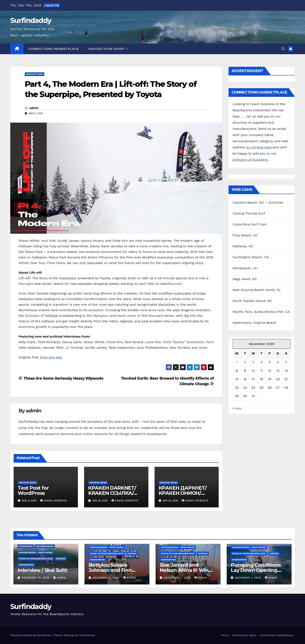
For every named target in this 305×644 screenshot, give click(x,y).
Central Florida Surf (249, 213)
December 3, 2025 (178, 578)
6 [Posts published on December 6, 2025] (278, 362)
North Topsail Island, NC (252, 301)
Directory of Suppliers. (251, 160)
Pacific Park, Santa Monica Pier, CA (261, 312)
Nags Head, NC (245, 279)
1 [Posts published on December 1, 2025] (237, 362)
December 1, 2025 (248, 578)
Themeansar (87, 635)
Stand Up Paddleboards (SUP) (36, 559)
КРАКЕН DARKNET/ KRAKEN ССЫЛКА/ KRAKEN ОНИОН (112, 493)
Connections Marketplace (53, 49)
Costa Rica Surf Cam (250, 224)
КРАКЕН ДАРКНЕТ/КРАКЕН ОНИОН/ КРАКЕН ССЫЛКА (183, 493)
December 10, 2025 (36, 578)
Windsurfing (26, 565)
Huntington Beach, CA (251, 257)
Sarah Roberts (54, 501)
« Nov (237, 408)
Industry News (35, 74)
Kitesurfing (26, 546)
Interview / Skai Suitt (42, 570)
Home (225, 635)
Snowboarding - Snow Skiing (36, 552)
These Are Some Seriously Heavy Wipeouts (61, 378)
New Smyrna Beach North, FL (257, 290)
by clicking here (259, 147)
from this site (51, 357)
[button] (283, 49)
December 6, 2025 (107, 578)
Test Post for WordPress (33, 490)
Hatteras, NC (243, 246)
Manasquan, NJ (245, 268)
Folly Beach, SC (245, 235)
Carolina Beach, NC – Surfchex (258, 202)
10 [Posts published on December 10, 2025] (253, 371)
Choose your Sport (107, 49)
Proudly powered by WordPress (31, 635)
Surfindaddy (31, 20)
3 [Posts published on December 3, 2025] (253, 362)
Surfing (61, 559)
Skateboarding (45, 546)
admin (34, 108)
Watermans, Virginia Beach (255, 323)
